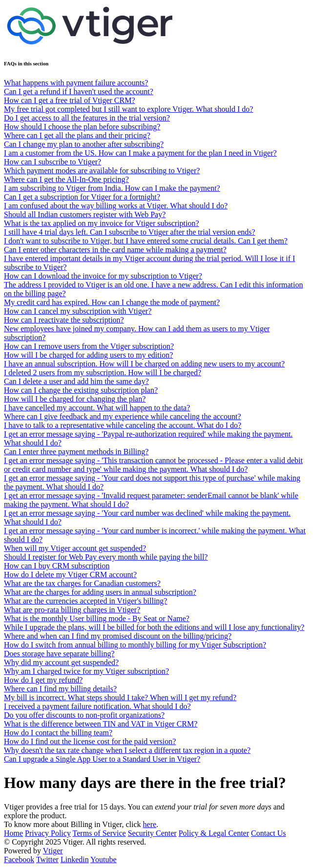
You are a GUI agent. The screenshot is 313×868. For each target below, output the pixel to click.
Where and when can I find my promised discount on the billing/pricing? (118, 636)
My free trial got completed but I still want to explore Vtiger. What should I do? (128, 109)
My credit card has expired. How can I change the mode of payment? (112, 302)
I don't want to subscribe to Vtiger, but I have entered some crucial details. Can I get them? (146, 241)
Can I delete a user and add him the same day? (76, 381)
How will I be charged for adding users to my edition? (88, 355)
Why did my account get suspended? (61, 662)
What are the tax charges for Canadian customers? (82, 583)
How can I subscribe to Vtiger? (52, 162)
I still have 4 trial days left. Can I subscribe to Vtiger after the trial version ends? (130, 232)
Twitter (47, 859)
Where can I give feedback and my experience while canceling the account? (123, 416)
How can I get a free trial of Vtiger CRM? (70, 100)
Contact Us (269, 833)
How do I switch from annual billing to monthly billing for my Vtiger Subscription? (135, 645)
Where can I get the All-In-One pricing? (66, 179)
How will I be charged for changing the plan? (75, 399)
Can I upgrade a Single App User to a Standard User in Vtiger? (102, 759)
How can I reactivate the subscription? (64, 320)
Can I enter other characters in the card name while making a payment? (115, 250)
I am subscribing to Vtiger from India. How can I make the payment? (112, 188)
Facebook (19, 859)
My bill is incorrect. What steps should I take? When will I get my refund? (120, 697)
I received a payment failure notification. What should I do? (97, 706)
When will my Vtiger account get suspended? (75, 548)
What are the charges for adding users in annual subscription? (100, 592)
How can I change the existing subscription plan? (81, 390)
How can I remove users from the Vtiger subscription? (89, 346)
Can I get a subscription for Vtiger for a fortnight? (82, 197)
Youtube (104, 859)
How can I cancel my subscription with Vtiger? (78, 311)
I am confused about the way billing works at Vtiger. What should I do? (116, 206)
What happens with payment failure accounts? (76, 83)
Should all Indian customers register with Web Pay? (85, 214)
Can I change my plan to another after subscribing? (84, 144)
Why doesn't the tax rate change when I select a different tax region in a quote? (127, 750)
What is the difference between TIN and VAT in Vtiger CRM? (101, 724)
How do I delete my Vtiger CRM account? (70, 575)
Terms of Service (99, 833)
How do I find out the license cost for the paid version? (90, 741)
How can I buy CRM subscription (57, 566)
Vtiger (53, 851)
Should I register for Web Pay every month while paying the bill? (106, 557)
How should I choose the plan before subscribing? (82, 127)
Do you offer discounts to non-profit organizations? (84, 715)
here (150, 824)
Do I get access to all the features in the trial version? (87, 118)
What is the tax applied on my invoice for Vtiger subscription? (102, 223)
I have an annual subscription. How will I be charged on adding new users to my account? (144, 364)
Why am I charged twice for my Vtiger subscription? (86, 671)
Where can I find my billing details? (60, 689)
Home (13, 833)
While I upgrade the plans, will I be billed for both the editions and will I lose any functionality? (154, 627)
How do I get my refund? (43, 680)
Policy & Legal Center (214, 833)
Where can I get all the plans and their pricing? (77, 135)
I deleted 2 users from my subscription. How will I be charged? (103, 373)
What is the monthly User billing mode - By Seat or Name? (97, 618)
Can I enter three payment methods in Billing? (76, 452)
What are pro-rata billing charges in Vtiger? (72, 610)
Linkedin (75, 859)
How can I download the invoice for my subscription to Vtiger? (103, 276)
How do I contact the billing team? (58, 733)
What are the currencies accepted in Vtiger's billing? (85, 601)
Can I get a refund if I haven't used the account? (79, 91)
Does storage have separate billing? (59, 654)
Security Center (152, 833)
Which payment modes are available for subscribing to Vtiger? (102, 171)
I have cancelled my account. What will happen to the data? (97, 408)
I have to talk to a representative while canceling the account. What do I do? (123, 425)
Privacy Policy (48, 833)
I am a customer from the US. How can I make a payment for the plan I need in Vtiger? (140, 153)
